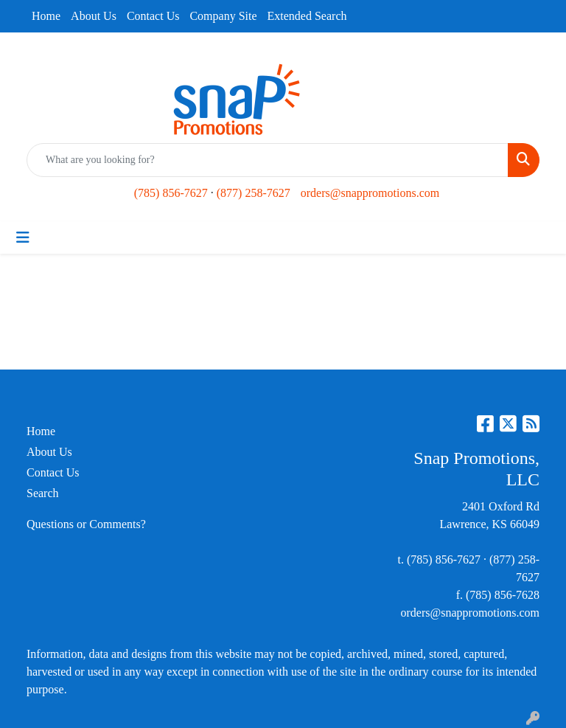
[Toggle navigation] (23, 238)
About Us (94, 16)
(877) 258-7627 (254, 193)
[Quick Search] (268, 160)
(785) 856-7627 (171, 193)
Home (46, 16)
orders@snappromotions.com (370, 193)
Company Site (223, 16)
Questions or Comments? (86, 524)
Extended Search (307, 16)
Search (43, 493)
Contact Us (153, 16)
